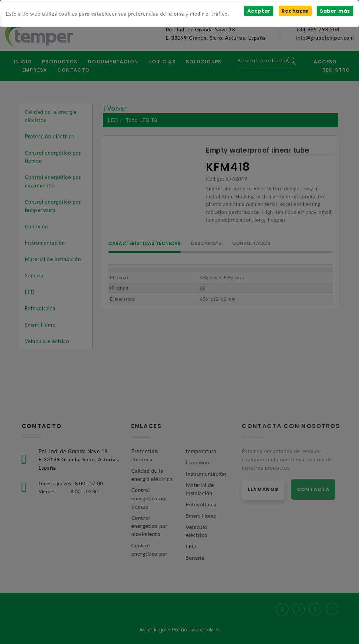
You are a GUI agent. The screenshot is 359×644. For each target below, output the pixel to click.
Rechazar (295, 11)
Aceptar (259, 11)
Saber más (335, 11)
